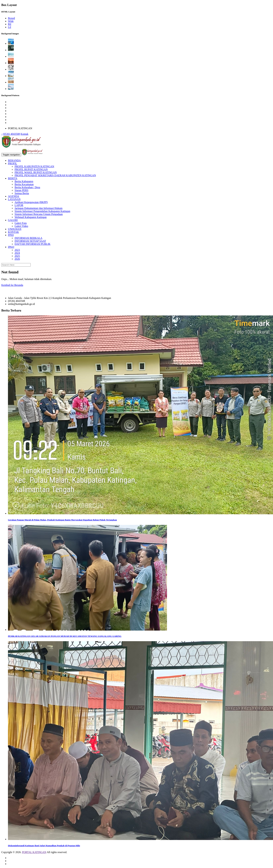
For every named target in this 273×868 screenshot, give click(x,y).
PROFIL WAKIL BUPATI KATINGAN (36, 172)
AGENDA (14, 196)
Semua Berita (22, 193)
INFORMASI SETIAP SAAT (30, 241)
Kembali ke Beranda (12, 285)
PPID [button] (11, 235)
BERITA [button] (13, 178)
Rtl (10, 24)
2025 (17, 256)
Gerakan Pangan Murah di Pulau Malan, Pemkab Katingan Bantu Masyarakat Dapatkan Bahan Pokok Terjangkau (62, 520)
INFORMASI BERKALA (28, 238)
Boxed (11, 18)
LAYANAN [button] (14, 199)
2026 (17, 259)
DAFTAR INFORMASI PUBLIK (33, 244)
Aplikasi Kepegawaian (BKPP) (31, 202)
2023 (17, 250)
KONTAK (13, 232)
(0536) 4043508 (11, 134)
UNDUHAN (15, 229)
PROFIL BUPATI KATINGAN (31, 169)
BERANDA (14, 160)
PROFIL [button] (13, 163)
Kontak (24, 134)
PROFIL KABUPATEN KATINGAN (34, 166)
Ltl (10, 27)
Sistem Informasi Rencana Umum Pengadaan (39, 214)
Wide (11, 21)
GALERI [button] (13, 220)
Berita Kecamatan (24, 184)
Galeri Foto (21, 223)
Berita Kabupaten (24, 181)
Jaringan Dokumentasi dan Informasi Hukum (39, 208)
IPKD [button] (11, 247)
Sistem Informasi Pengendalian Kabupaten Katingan (42, 211)
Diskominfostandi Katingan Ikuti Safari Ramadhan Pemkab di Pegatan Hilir (44, 846)
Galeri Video (21, 226)
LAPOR (19, 205)
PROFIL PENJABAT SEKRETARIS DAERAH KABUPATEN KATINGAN (55, 175)
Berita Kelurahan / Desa (27, 187)
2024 (17, 253)
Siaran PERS (21, 190)
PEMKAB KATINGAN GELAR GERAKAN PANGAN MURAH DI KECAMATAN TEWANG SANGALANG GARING (65, 636)
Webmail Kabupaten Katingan (31, 217)
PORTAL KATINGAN (34, 852)
